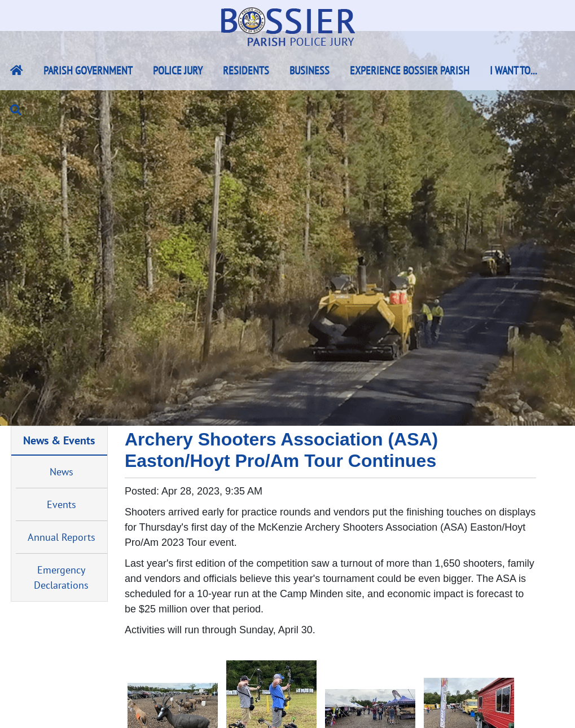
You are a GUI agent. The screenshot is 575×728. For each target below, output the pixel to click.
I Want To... (513, 70)
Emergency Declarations (61, 577)
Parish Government (88, 70)
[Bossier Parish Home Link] (17, 70)
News (62, 472)
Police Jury (178, 70)
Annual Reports (62, 537)
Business (310, 70)
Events (62, 504)
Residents (246, 70)
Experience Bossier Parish (410, 70)
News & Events (59, 440)
